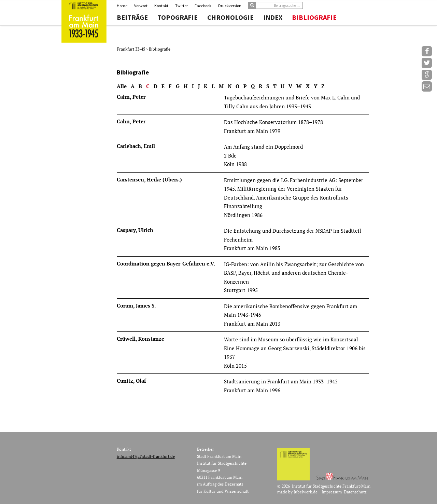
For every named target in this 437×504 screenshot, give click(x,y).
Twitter (181, 6)
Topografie (178, 17)
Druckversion (230, 6)
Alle (122, 86)
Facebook (203, 6)
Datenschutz (355, 492)
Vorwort (141, 6)
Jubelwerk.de (306, 492)
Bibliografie (314, 17)
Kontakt (161, 6)
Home (122, 6)
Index (273, 17)
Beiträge (132, 17)
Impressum (332, 492)
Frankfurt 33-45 (131, 49)
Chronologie (230, 17)
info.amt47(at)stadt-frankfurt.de (146, 456)
